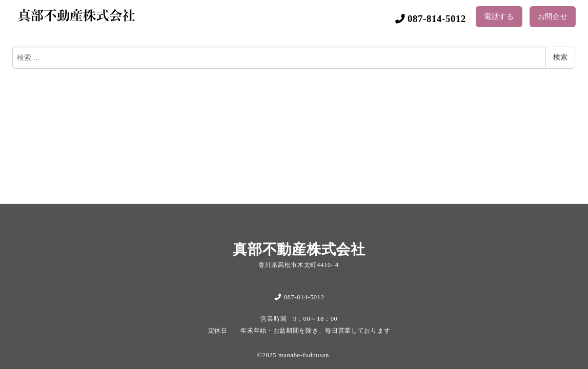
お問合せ (553, 17)
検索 (560, 57)
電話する (499, 17)
